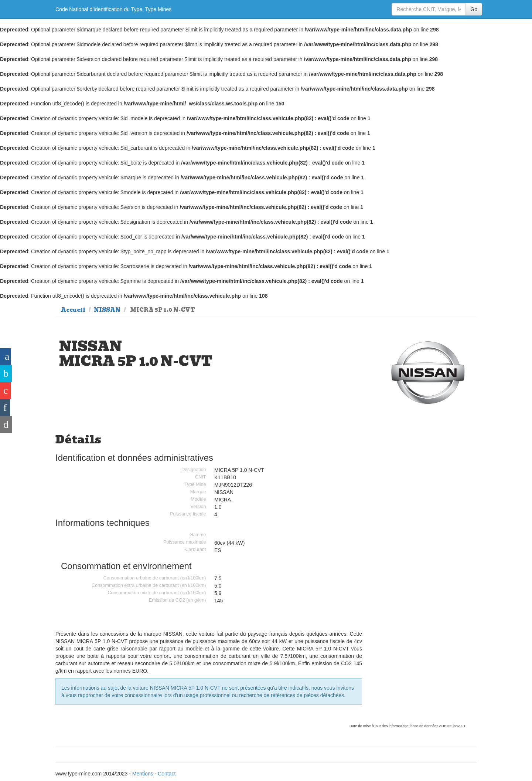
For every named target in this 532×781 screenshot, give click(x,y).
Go (474, 9)
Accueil (73, 310)
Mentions (143, 774)
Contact (167, 774)
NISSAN (107, 310)
